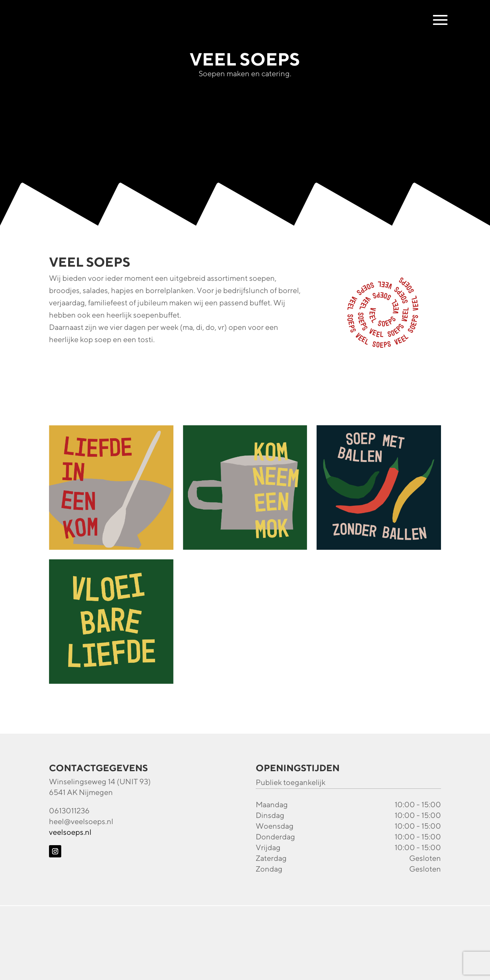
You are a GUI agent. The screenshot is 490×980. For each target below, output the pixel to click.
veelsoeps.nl (70, 832)
